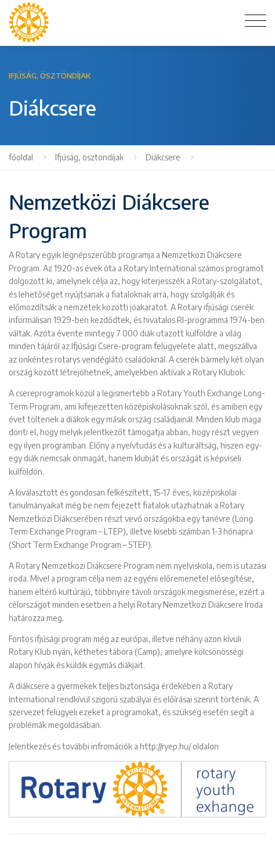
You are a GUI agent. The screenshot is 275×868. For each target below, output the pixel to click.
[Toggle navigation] (256, 21)
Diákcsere (163, 157)
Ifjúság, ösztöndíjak (89, 157)
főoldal (21, 157)
